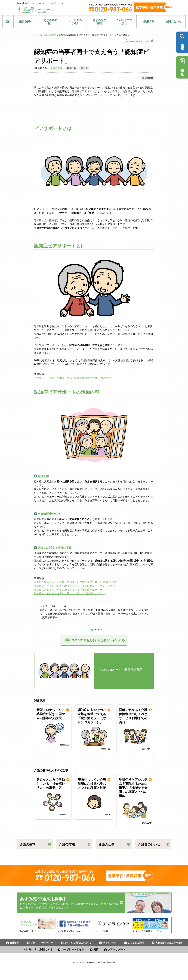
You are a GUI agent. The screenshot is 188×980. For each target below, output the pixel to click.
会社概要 (14, 943)
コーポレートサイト (73, 949)
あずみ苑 (35, 10)
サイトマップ (110, 943)
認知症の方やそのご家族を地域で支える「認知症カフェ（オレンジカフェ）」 (78, 586)
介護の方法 (67, 844)
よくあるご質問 (136, 943)
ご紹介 (75, 22)
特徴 (100, 22)
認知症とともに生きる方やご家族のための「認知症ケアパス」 (69, 593)
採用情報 (149, 22)
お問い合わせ (173, 22)
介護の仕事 (106, 844)
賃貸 (96, 949)
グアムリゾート (117, 949)
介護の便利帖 (50, 35)
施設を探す (26, 22)
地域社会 (71, 68)
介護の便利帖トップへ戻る (138, 41)
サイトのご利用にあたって (78, 943)
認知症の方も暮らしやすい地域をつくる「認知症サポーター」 (69, 590)
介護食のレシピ (149, 844)
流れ (124, 22)
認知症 (84, 68)
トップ (37, 35)
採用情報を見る (182, 66)
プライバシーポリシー (42, 943)
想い (50, 22)
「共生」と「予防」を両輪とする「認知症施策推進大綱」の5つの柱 (73, 378)
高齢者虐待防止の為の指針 (169, 943)
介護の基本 (56, 68)
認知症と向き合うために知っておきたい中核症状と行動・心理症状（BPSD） (78, 582)
